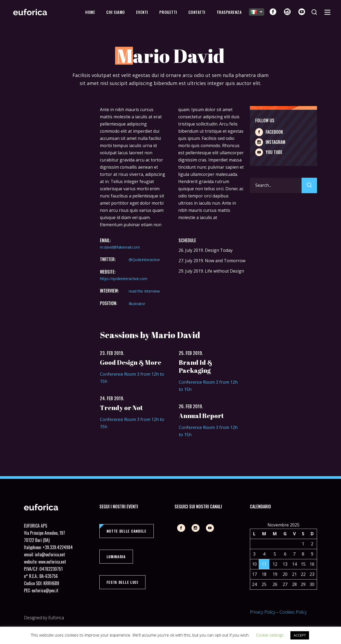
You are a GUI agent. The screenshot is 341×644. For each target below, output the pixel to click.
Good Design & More (131, 362)
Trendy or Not (121, 408)
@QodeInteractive (144, 260)
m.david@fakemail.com (120, 247)
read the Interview (144, 291)
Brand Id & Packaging (196, 366)
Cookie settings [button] (270, 635)
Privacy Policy (263, 612)
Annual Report (201, 416)
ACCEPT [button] (300, 635)
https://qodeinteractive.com (124, 279)
